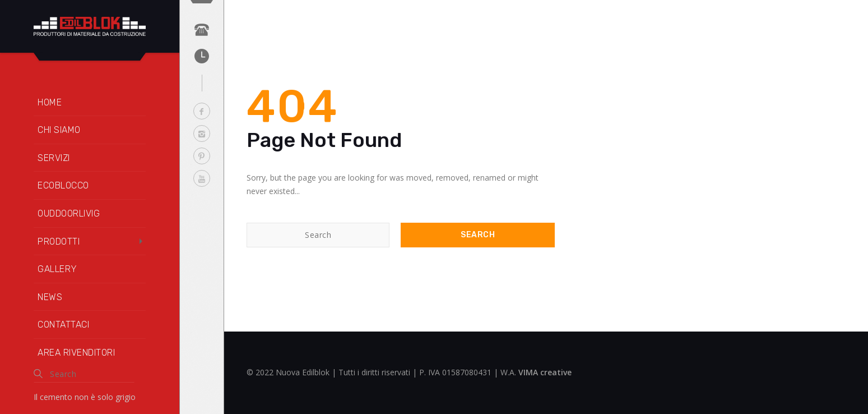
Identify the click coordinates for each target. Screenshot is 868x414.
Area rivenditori (76, 353)
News (50, 297)
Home (50, 102)
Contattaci (63, 325)
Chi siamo (59, 130)
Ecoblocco (63, 185)
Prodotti (59, 242)
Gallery (57, 269)
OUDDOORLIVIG (69, 213)
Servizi (54, 158)
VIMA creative (545, 372)
